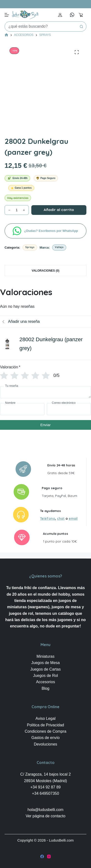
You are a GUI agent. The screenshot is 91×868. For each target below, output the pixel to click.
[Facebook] (42, 856)
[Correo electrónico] (69, 409)
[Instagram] (49, 856)
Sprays (30, 247)
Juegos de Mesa (45, 663)
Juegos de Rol (45, 676)
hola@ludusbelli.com (46, 810)
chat (61, 518)
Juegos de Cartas (45, 669)
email (73, 518)
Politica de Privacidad (45, 725)
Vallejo (59, 247)
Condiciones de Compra (46, 731)
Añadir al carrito (59, 210)
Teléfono (48, 518)
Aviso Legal (45, 718)
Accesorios (45, 682)
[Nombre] (22, 409)
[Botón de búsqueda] (81, 26)
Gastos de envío (45, 738)
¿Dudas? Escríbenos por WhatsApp (52, 231)
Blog (45, 688)
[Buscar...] (41, 26)
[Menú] (7, 15)
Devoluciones (45, 744)
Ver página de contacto (46, 816)
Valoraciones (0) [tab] (46, 271)
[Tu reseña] (45, 392)
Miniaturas (46, 656)
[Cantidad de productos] (17, 210)
